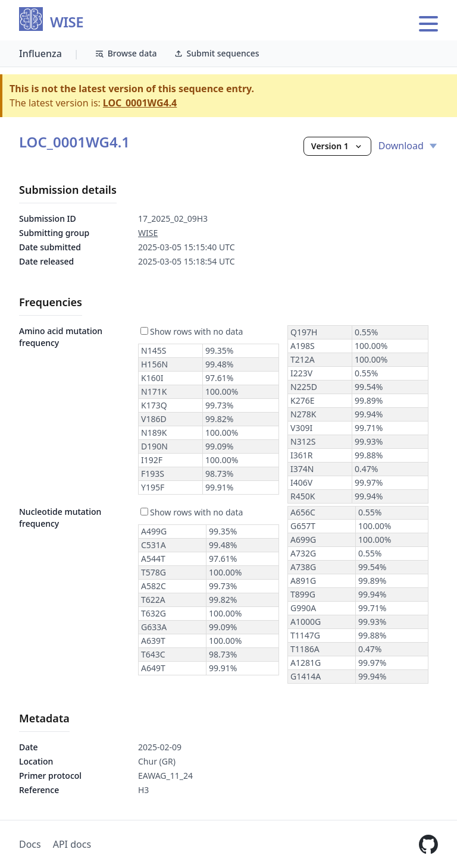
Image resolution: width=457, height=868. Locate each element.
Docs (30, 844)
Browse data (126, 53)
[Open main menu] (428, 24)
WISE (67, 22)
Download (408, 146)
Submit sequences (217, 53)
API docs (72, 844)
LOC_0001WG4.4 (140, 103)
